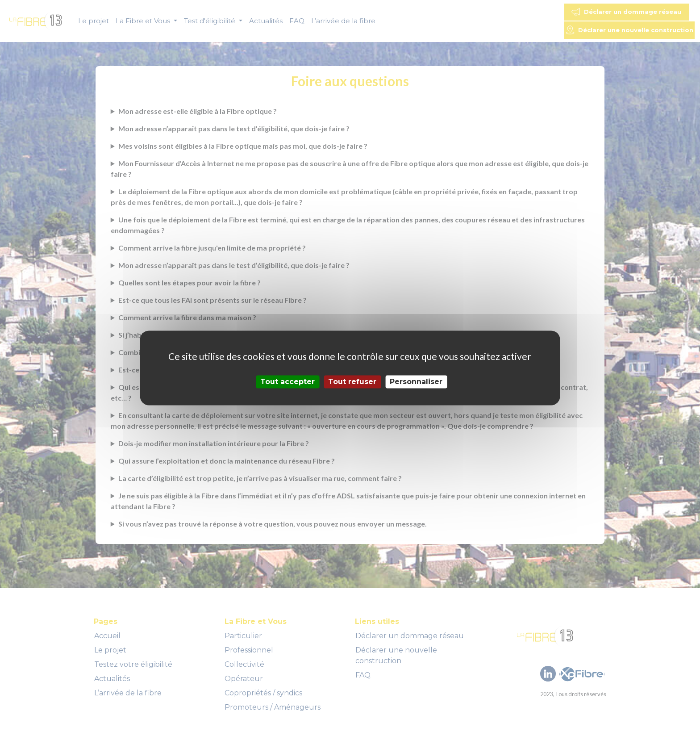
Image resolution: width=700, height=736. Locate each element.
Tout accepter (287, 382)
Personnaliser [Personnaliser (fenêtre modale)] (416, 382)
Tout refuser (352, 382)
